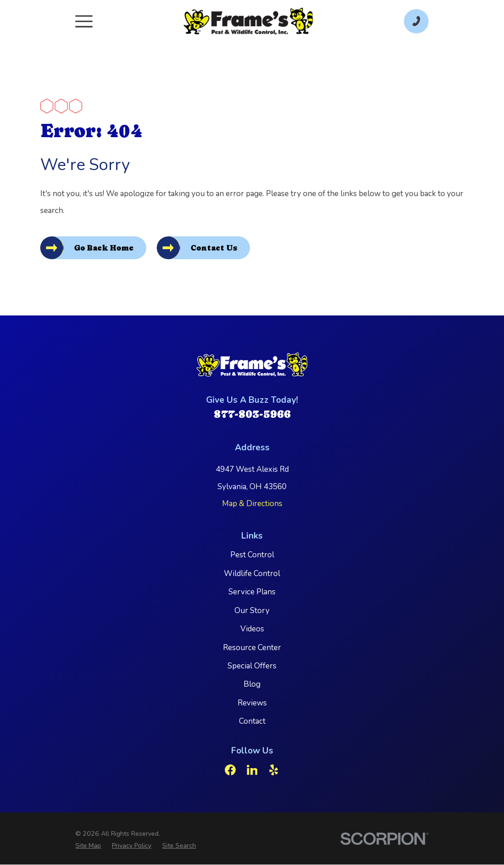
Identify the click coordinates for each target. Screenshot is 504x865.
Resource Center (252, 648)
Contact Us (216, 248)
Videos (252, 629)
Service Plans (252, 592)
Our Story (252, 611)
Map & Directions (252, 504)
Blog (252, 685)
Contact (252, 722)
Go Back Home (105, 248)
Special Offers (252, 666)
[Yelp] (274, 770)
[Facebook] (230, 770)
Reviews (252, 703)
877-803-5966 (252, 414)
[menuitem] (88, 846)
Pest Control (252, 555)
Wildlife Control (252, 574)
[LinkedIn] (252, 770)
